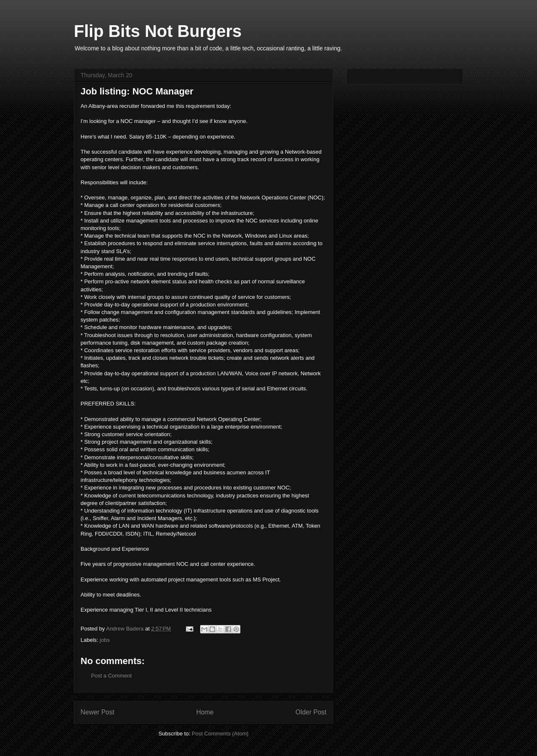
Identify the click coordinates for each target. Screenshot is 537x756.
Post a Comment (111, 676)
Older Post (311, 712)
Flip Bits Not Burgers (158, 31)
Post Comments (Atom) (220, 734)
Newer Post (98, 712)
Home (205, 712)
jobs (105, 640)
